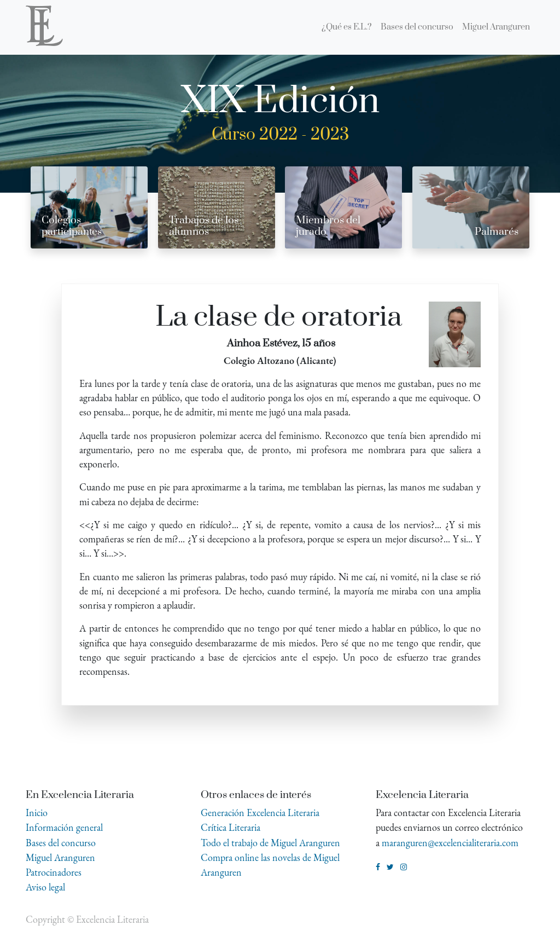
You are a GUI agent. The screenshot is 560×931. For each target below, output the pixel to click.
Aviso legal (45, 887)
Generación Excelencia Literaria (260, 813)
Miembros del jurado (328, 226)
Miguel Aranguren (60, 857)
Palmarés (497, 232)
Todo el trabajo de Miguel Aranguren (270, 843)
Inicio (37, 813)
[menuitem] (347, 27)
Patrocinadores (54, 872)
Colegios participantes (72, 226)
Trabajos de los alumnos (204, 226)
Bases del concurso (61, 843)
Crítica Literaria (231, 827)
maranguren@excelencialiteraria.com (450, 843)
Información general (64, 827)
